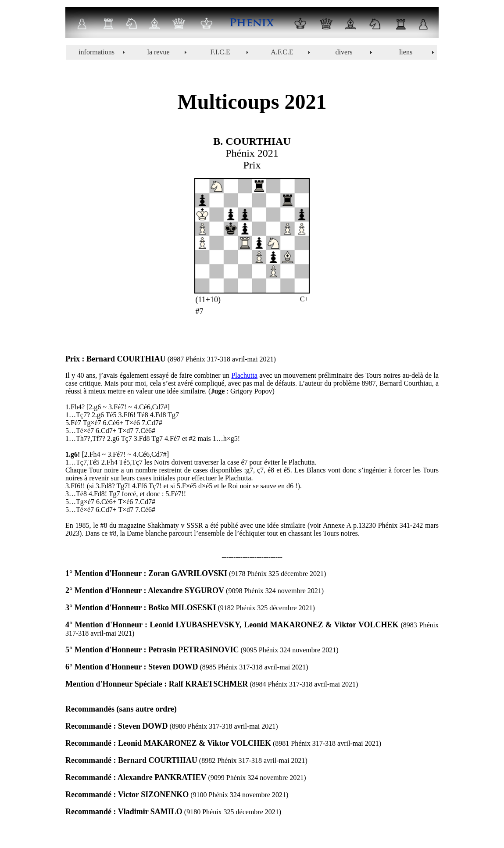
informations (97, 52)
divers (344, 52)
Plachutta (244, 375)
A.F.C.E (282, 52)
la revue (158, 52)
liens (406, 52)
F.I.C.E (220, 52)
